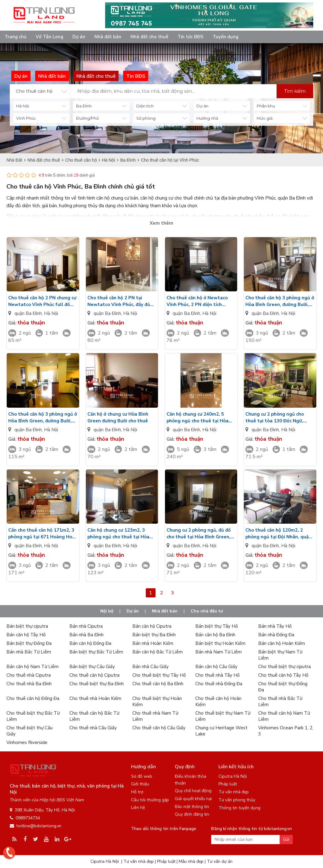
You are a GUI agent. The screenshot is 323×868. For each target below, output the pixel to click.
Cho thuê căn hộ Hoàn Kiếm (218, 702)
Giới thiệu (140, 784)
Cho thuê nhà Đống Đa (219, 684)
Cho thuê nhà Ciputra (29, 675)
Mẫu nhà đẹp (191, 861)
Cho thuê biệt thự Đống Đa (283, 687)
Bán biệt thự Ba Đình (154, 635)
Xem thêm (161, 223)
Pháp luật (228, 784)
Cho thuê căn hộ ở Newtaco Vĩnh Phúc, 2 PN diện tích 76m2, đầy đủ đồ (197, 301)
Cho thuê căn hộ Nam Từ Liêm (284, 716)
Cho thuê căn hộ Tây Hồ (283, 675)
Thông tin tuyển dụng (239, 808)
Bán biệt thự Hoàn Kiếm (220, 643)
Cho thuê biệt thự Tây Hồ (159, 675)
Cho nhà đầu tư (207, 611)
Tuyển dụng (226, 37)
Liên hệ (138, 808)
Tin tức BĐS (191, 37)
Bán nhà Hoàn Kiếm (153, 643)
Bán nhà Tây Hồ (275, 626)
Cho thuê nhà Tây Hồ (217, 675)
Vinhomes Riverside (27, 743)
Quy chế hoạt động (193, 791)
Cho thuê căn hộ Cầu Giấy (159, 728)
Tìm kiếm (295, 91)
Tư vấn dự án (220, 861)
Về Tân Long (50, 37)
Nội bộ (107, 611)
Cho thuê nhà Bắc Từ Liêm (280, 702)
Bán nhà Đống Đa (276, 635)
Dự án (79, 37)
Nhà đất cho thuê (149, 37)
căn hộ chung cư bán (117, 198)
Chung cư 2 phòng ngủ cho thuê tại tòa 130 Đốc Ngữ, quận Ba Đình (275, 418)
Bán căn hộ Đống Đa (90, 643)
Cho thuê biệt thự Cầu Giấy (29, 731)
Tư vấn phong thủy (237, 800)
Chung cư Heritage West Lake (221, 731)
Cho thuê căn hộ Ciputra (94, 675)
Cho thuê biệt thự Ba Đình (97, 684)
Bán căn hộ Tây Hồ (26, 635)
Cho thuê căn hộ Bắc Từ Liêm (94, 716)
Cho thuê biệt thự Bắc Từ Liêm (33, 716)
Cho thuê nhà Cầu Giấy (93, 728)
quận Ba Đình (28, 313)
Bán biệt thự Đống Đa (29, 643)
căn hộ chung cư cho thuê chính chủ (177, 198)
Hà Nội (51, 313)
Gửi (286, 839)
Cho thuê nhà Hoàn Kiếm (95, 698)
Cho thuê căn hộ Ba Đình (158, 684)
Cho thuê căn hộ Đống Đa (33, 698)
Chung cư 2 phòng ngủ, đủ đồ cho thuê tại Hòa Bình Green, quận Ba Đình (199, 534)
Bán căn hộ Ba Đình (215, 635)
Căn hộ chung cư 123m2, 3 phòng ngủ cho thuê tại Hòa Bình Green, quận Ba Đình (118, 534)
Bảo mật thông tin (192, 807)
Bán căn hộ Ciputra (152, 626)
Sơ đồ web (142, 776)
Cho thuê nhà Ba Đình (29, 684)
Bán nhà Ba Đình (86, 635)
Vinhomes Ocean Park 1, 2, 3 (286, 731)
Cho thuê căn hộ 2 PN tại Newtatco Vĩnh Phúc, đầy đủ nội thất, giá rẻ (119, 301)
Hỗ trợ (137, 792)
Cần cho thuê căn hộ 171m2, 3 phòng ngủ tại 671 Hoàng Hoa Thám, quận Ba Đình (42, 534)
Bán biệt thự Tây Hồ (217, 626)
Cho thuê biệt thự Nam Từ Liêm (223, 716)
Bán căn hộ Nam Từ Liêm (33, 667)
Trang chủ (16, 37)
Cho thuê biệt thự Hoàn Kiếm (157, 702)
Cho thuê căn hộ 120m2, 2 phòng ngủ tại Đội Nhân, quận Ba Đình (278, 534)
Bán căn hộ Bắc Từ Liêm (158, 652)
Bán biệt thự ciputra (27, 626)
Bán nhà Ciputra (86, 626)
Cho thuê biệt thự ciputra (284, 667)
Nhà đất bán (108, 37)
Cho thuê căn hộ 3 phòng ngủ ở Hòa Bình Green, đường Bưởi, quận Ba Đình (280, 301)
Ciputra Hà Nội (233, 776)
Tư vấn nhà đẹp (234, 792)
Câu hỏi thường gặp (150, 800)
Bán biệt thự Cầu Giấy (92, 667)
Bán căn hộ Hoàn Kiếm (282, 643)
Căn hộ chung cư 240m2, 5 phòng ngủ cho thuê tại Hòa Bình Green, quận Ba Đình (198, 418)
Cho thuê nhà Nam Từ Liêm (155, 716)
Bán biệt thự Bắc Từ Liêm (96, 652)
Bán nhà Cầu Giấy (150, 667)
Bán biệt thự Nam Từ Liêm (280, 655)
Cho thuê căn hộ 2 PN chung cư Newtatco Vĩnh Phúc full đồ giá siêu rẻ (42, 301)
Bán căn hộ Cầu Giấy (216, 667)
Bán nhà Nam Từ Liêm (218, 652)
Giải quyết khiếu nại (193, 799)
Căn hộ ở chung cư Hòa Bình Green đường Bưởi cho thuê (118, 417)
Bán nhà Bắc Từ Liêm (29, 652)
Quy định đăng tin (192, 814)
